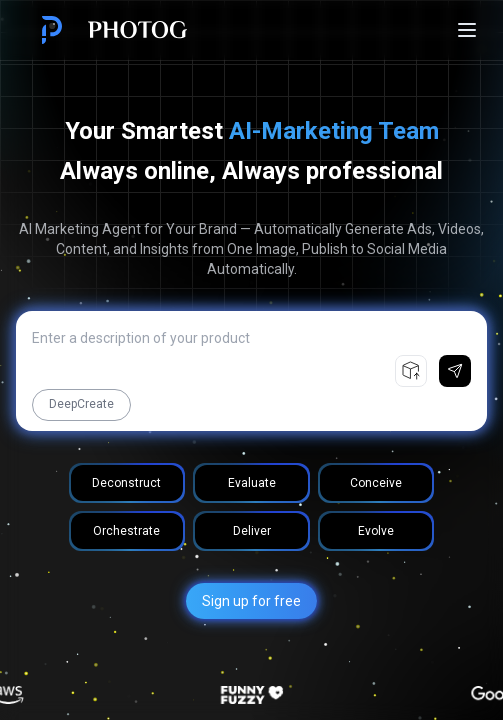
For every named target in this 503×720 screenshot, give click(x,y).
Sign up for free (251, 601)
